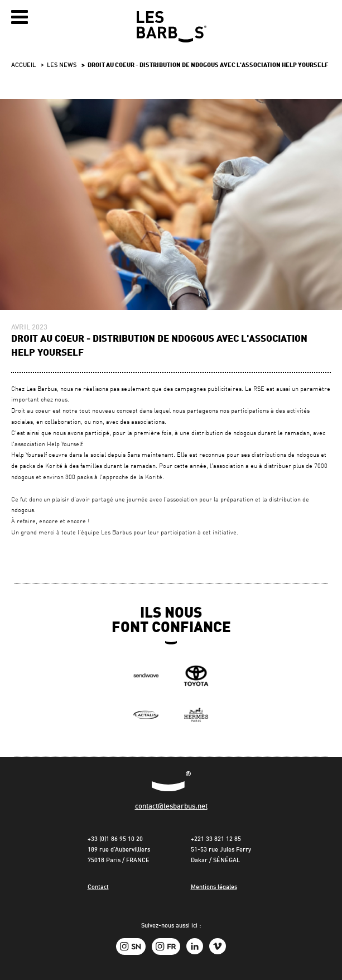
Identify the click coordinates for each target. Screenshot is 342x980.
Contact (98, 888)
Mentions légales (214, 888)
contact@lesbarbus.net (171, 807)
